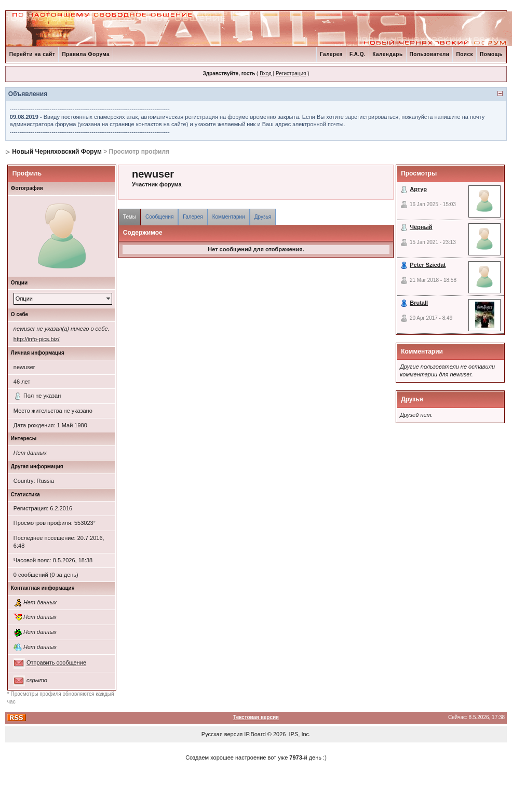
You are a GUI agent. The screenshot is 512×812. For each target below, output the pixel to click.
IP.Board (255, 734)
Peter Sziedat (428, 265)
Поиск (464, 54)
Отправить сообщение (56, 663)
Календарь (387, 54)
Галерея (331, 54)
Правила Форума (86, 54)
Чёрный (421, 227)
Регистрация (291, 73)
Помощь (491, 54)
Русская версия (222, 734)
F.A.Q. (358, 54)
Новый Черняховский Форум (57, 152)
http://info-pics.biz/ (37, 339)
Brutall (419, 303)
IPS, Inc (299, 734)
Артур (418, 189)
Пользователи (430, 54)
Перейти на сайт (32, 54)
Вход (266, 73)
